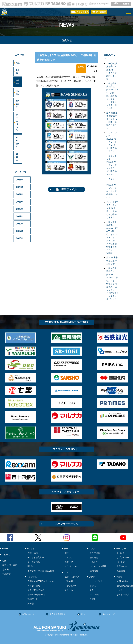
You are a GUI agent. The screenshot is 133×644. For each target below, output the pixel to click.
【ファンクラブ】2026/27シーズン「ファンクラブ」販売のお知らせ (112, 165)
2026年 (20, 180)
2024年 (20, 194)
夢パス (31, 566)
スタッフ (69, 557)
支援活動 (121, 571)
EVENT (17, 104)
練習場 (31, 603)
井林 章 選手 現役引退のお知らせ (112, 260)
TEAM (18, 92)
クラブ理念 (95, 553)
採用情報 (94, 571)
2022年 (20, 209)
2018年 (20, 238)
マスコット (95, 594)
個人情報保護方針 (125, 586)
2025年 (20, 187)
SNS (92, 590)
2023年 (20, 202)
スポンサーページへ (67, 524)
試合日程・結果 (10, 565)
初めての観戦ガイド (37, 594)
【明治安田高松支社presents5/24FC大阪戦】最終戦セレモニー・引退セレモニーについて (112, 96)
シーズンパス (34, 562)
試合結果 (69, 581)
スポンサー (122, 553)
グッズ (93, 586)
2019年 (20, 231)
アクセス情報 (34, 586)
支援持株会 (122, 566)
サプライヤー (123, 557)
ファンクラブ (96, 581)
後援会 (93, 599)
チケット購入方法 (36, 557)
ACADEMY (18, 142)
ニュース (6, 555)
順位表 (6, 569)
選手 (67, 553)
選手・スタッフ (72, 577)
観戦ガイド (33, 599)
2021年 (20, 216)
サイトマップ (123, 594)
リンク (120, 590)
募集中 (17, 157)
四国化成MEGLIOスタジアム (41, 581)
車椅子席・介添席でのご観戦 (41, 571)
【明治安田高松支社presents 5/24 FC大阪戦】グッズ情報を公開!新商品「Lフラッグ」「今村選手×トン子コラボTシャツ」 (112, 284)
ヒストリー (95, 562)
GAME (18, 82)
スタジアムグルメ (36, 590)
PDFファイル (66, 189)
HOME (5, 548)
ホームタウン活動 (98, 566)
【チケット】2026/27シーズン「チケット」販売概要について (112, 188)
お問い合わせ (123, 581)
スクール (69, 590)
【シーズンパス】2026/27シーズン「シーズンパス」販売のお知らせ (112, 142)
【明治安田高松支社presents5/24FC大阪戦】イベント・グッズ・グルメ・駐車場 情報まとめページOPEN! (112, 237)
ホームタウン (17, 123)
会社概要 (94, 557)
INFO (18, 72)
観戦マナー (8, 574)
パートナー (122, 562)
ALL (18, 63)
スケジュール (71, 566)
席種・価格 (33, 553)
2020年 (20, 224)
